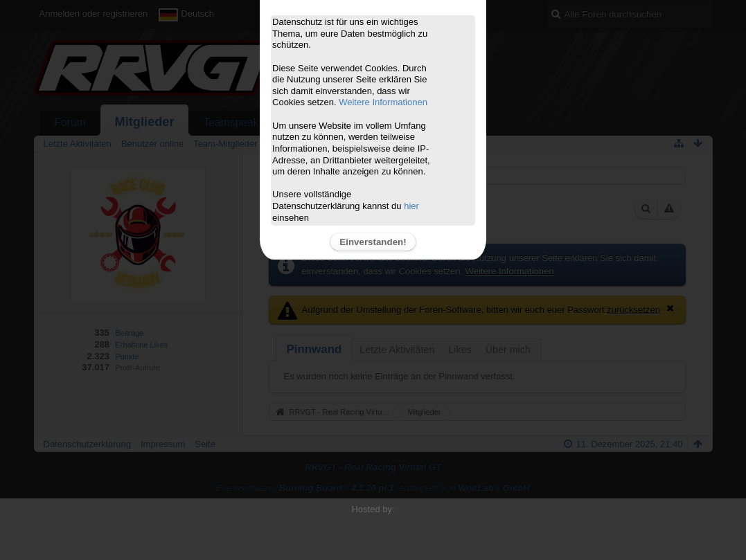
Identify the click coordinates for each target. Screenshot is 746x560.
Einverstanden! (373, 242)
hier (411, 206)
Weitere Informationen (383, 102)
